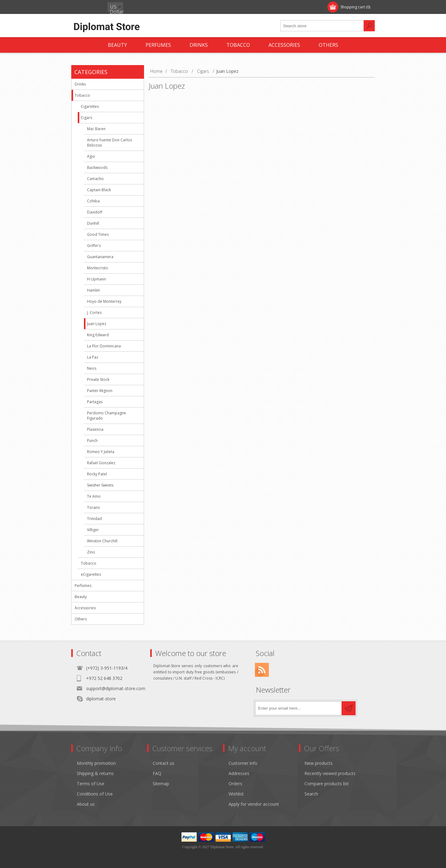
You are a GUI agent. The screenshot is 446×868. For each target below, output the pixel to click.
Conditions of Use (95, 794)
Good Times (98, 234)
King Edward (98, 335)
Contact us (164, 763)
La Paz (93, 357)
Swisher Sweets (100, 485)
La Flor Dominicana (104, 346)
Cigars (86, 118)
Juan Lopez (97, 324)
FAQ (157, 773)
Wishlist (236, 794)
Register (86, 7)
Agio (91, 156)
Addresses (239, 773)
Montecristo (98, 268)
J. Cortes (94, 313)
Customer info (243, 763)
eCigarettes (91, 574)
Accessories (85, 608)
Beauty (81, 597)
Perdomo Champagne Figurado (107, 416)
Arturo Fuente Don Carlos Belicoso (109, 143)
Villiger (93, 530)
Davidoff (95, 212)
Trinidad (94, 519)
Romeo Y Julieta (101, 452)
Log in (111, 7)
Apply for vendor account (254, 804)
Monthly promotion (96, 763)
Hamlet (93, 290)
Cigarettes (90, 106)
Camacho (95, 179)
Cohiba (93, 201)
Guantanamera (100, 257)
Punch (92, 441)
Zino (91, 552)
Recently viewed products (330, 773)
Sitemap (161, 784)
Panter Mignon (100, 391)
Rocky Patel (97, 474)
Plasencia (95, 429)
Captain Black (99, 190)
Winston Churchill (102, 541)
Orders (235, 784)
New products (319, 763)
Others (81, 619)
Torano (94, 507)
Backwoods (97, 167)
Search (311, 794)
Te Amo (94, 496)
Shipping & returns (95, 773)
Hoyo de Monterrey (104, 301)
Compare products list (327, 784)
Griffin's (94, 246)
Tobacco (82, 95)
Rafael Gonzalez (101, 463)
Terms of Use (91, 784)
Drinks (80, 84)
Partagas (95, 402)
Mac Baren (96, 129)
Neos (92, 368)
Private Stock (98, 379)
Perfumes (83, 586)
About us (86, 804)
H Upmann (96, 279)
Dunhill (93, 223)
